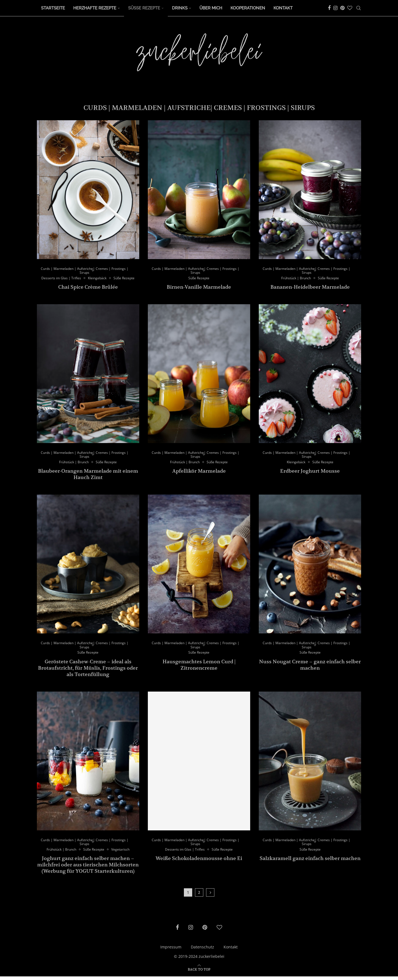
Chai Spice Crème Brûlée (88, 288)
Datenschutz (202, 951)
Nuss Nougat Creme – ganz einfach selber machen (310, 667)
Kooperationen (248, 8)
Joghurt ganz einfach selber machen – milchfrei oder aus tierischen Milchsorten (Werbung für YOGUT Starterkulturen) (88, 868)
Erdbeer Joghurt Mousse (310, 473)
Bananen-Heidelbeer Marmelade (310, 288)
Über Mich (211, 8)
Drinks (180, 8)
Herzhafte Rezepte (95, 8)
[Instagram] (335, 8)
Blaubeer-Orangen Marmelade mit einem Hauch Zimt (88, 476)
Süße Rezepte (144, 8)
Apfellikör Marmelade (199, 473)
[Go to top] (199, 973)
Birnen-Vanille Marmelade (199, 288)
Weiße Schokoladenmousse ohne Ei (199, 862)
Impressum (171, 951)
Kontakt (283, 8)
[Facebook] (329, 8)
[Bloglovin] (350, 8)
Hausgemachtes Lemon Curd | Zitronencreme (199, 667)
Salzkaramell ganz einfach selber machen (310, 862)
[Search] (359, 8)
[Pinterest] (342, 8)
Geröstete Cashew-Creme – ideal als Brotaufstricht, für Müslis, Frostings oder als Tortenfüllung (88, 671)
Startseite (53, 8)
